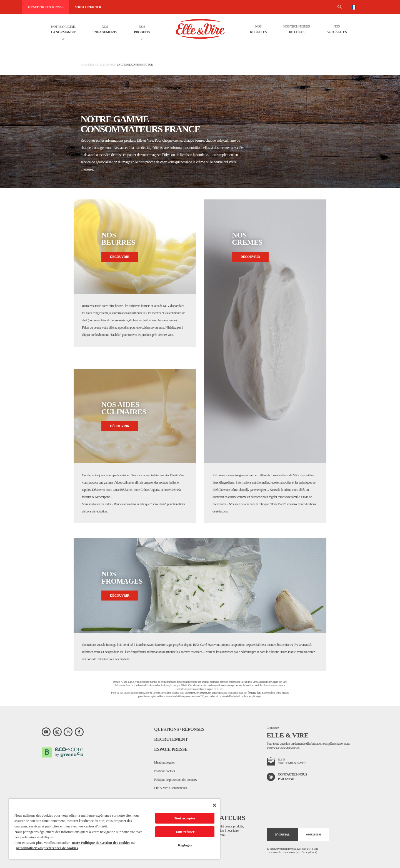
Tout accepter (185, 818)
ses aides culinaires (218, 693)
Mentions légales (164, 762)
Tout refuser (185, 832)
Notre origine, (63, 30)
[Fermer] (214, 805)
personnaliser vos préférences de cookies (47, 848)
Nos (105, 30)
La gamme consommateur (135, 65)
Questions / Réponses (179, 729)
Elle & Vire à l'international (171, 788)
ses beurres (202, 693)
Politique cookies (165, 771)
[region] (114, 829)
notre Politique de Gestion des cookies (101, 843)
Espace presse (171, 749)
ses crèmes (190, 693)
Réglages (185, 845)
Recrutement (171, 739)
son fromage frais (252, 693)
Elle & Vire (107, 65)
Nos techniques (297, 30)
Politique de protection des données (175, 780)
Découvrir (120, 257)
